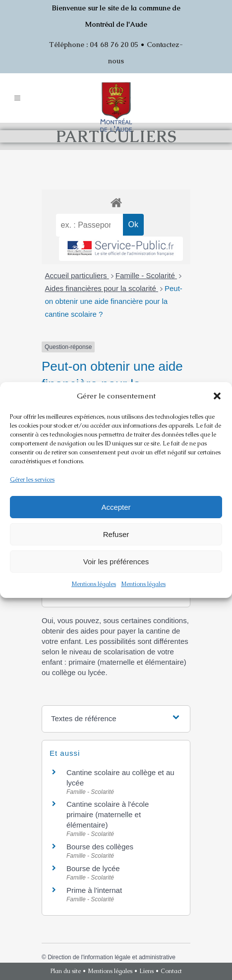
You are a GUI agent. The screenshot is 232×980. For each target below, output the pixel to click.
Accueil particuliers (77, 275)
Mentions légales (94, 584)
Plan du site (66, 971)
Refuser (116, 534)
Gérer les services (32, 480)
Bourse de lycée (93, 868)
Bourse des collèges (100, 847)
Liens (146, 971)
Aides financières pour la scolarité (102, 288)
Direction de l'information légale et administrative (112, 957)
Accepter (116, 507)
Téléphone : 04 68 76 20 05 (94, 45)
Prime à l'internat (94, 890)
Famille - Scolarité (146, 275)
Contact (171, 971)
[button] (217, 396)
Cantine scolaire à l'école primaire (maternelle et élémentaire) (108, 814)
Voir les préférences (116, 562)
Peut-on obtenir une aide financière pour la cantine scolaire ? (114, 301)
